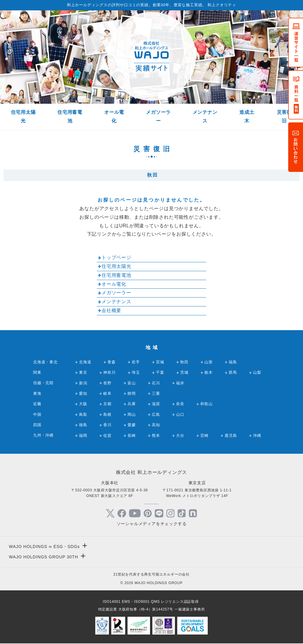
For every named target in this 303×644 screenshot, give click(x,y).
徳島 (83, 425)
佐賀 (107, 436)
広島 (156, 414)
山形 (209, 362)
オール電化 (114, 116)
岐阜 (107, 393)
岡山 (132, 414)
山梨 (257, 372)
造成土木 (247, 116)
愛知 (83, 393)
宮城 (160, 362)
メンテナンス (205, 116)
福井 (180, 383)
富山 (132, 383)
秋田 (184, 362)
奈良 (180, 404)
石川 (156, 383)
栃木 (209, 372)
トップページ (116, 257)
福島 (233, 362)
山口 (180, 414)
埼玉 (136, 372)
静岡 (132, 393)
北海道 (85, 362)
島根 (107, 414)
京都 (107, 404)
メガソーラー (158, 116)
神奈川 (109, 372)
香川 (107, 425)
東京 (83, 372)
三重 (156, 393)
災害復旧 (284, 116)
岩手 (136, 362)
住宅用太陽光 (23, 116)
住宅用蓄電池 (70, 116)
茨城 (184, 372)
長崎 (132, 436)
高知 (156, 425)
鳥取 (83, 414)
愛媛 (132, 425)
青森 (112, 362)
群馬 (233, 372)
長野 (107, 383)
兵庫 (132, 404)
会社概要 (111, 310)
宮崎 (204, 436)
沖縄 (257, 436)
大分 (180, 436)
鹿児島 (231, 436)
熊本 (156, 436)
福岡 (83, 436)
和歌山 (206, 404)
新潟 (83, 383)
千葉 (160, 372)
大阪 (83, 404)
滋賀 (156, 404)
